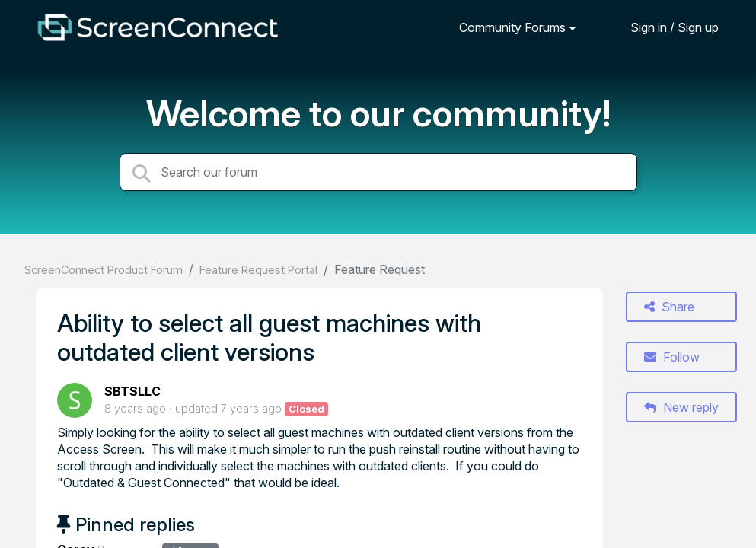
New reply (681, 407)
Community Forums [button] (512, 27)
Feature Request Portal (258, 270)
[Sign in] (663, 27)
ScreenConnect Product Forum (104, 270)
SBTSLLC (132, 391)
